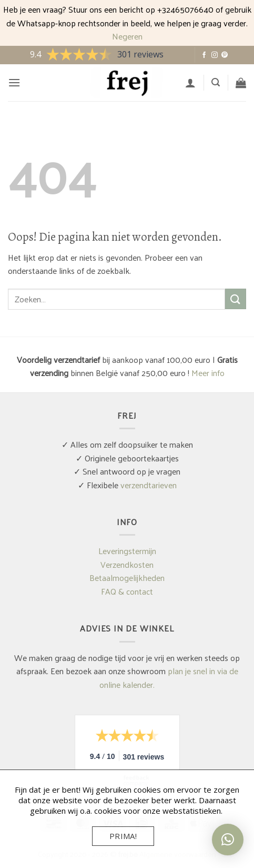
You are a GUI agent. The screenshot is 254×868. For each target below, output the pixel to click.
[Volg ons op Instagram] (215, 55)
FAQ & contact (127, 591)
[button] (14, 82)
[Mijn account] (190, 83)
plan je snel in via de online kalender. (169, 678)
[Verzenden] (236, 299)
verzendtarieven (149, 485)
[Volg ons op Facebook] (204, 55)
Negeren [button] (127, 36)
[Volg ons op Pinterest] (225, 55)
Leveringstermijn (127, 551)
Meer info (208, 373)
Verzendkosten (127, 564)
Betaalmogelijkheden (127, 578)
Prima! (123, 836)
